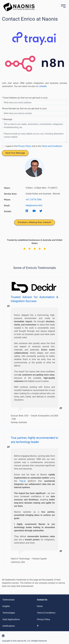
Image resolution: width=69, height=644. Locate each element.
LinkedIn (43, 86)
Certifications (9, 626)
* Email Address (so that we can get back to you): (25, 98)
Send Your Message (15, 153)
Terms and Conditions (52, 146)
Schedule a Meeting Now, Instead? (35, 222)
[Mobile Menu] (63, 6)
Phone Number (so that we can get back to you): (25, 109)
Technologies (9, 613)
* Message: (7, 119)
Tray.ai (22, 481)
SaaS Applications (11, 619)
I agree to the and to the (34, 146)
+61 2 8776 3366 (34, 200)
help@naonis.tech (34, 205)
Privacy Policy (24, 146)
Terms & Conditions (46, 613)
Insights (6, 606)
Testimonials (8, 600)
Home (40, 606)
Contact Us (42, 600)
